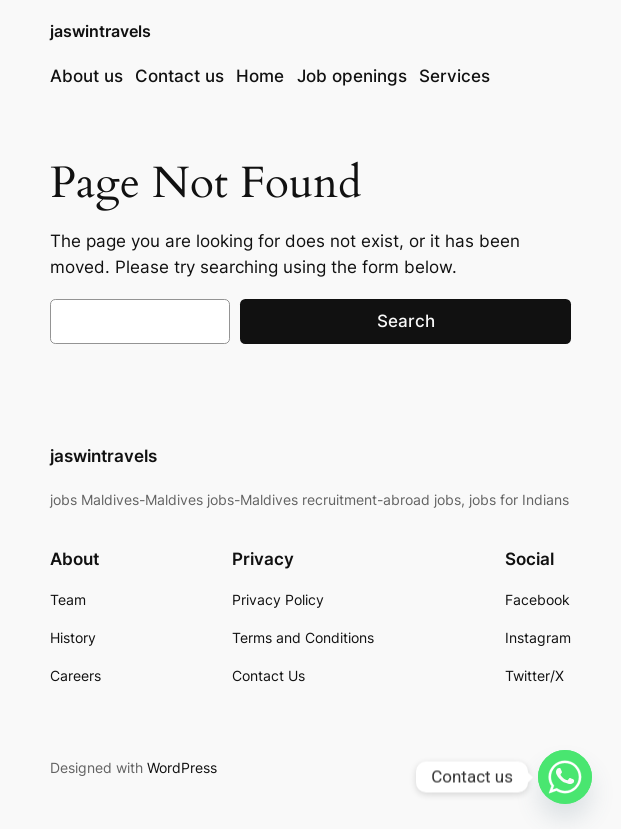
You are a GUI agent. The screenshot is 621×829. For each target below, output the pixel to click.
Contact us (179, 76)
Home (260, 76)
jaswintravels (100, 31)
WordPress (182, 767)
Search (406, 321)
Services (454, 76)
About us (86, 76)
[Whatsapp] (565, 777)
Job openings (352, 76)
